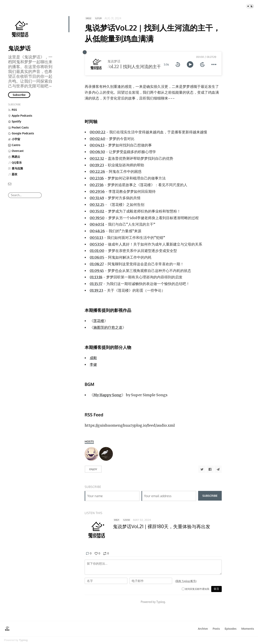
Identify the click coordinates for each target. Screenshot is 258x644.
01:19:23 (96, 290)
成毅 (93, 358)
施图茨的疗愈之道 (108, 327)
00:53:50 (97, 244)
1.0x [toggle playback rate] (166, 64)
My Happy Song (107, 395)
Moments (248, 629)
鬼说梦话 (19, 48)
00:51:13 (96, 238)
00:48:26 (97, 231)
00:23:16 (97, 178)
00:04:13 (97, 145)
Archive (203, 629)
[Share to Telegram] (218, 469)
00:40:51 (97, 224)
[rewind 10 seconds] (178, 64)
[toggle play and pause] (190, 64)
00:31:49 (97, 198)
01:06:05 (97, 257)
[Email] (10, 184)
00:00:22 (98, 132)
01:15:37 (96, 284)
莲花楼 (99, 321)
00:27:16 (97, 185)
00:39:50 (97, 218)
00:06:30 (97, 152)
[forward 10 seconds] (202, 64)
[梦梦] (106, 454)
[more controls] (214, 64)
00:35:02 (97, 211)
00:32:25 (97, 205)
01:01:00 (97, 251)
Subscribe (19, 95)
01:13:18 (96, 277)
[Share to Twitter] (202, 469)
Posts (216, 629)
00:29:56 (97, 191)
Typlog (23, 640)
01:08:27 (97, 264)
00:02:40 (97, 139)
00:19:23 (97, 165)
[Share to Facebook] (210, 469)
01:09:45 (97, 271)
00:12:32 (97, 158)
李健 (93, 365)
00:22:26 (97, 172)
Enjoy (93, 469)
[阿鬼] (92, 454)
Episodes (231, 629)
